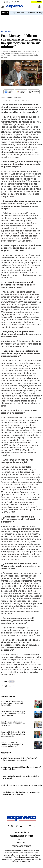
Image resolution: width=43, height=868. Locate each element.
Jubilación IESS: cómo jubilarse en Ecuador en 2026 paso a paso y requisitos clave (22, 793)
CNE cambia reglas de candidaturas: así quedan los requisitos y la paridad (12, 744)
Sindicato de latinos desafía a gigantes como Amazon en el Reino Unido (12, 703)
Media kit (21, 843)
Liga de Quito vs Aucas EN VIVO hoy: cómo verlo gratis (22, 785)
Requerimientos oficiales (22, 836)
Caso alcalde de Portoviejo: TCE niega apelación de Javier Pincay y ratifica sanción (13, 734)
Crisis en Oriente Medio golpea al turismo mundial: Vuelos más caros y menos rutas (13, 713)
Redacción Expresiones (11, 98)
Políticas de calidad (22, 846)
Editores (21, 839)
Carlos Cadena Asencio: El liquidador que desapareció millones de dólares (22, 768)
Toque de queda (18, 13)
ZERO (12, 681)
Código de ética (21, 833)
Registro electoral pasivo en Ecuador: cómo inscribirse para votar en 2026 (13, 724)
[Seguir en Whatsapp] (34, 92)
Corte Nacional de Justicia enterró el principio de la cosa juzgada (21, 777)
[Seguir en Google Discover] (21, 92)
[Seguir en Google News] (9, 92)
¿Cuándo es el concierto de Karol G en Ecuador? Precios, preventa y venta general (20, 759)
